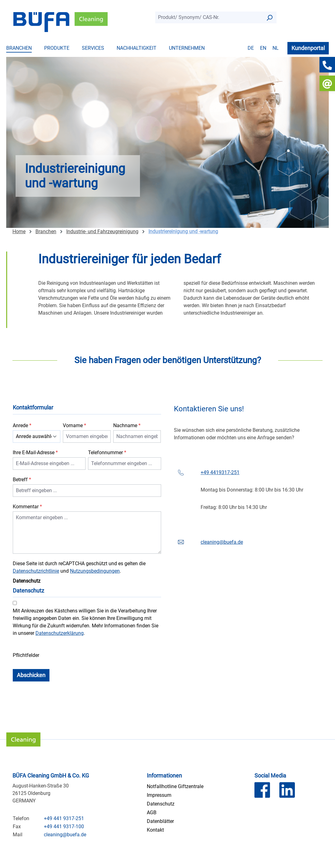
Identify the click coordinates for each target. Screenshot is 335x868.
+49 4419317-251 (220, 472)
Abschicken (31, 675)
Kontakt (155, 830)
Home (19, 231)
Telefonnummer (107, 452)
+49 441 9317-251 (64, 818)
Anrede (22, 425)
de (251, 48)
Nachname (127, 425)
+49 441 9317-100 (64, 826)
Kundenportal (308, 48)
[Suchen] (269, 17)
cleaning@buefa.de (222, 542)
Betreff (22, 480)
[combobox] (209, 17)
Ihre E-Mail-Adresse (35, 452)
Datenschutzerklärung (60, 633)
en (263, 48)
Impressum (159, 795)
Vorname (74, 425)
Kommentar (27, 507)
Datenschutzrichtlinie (36, 571)
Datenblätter (160, 821)
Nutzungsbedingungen (95, 571)
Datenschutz (161, 804)
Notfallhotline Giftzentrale (175, 786)
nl (276, 48)
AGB (152, 813)
